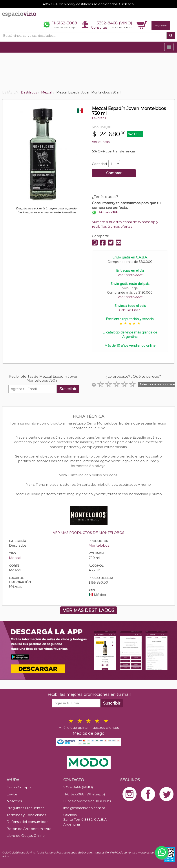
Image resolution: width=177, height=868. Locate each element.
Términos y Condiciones (26, 815)
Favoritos (99, 118)
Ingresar (161, 25)
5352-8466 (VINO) (114, 23)
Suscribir (68, 389)
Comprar (114, 173)
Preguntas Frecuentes (25, 808)
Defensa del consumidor (27, 822)
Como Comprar (20, 787)
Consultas (99, 27)
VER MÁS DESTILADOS (89, 610)
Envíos (12, 794)
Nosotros (14, 801)
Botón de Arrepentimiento (29, 829)
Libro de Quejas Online (26, 836)
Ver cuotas (101, 142)
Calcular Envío (130, 310)
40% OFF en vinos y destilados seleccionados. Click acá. (88, 4)
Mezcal (15, 558)
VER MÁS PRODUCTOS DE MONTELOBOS (89, 533)
